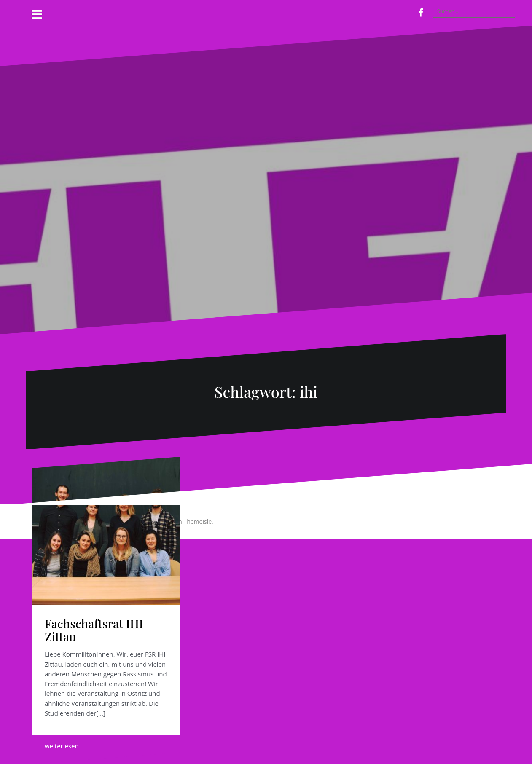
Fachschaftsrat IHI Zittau (94, 630)
